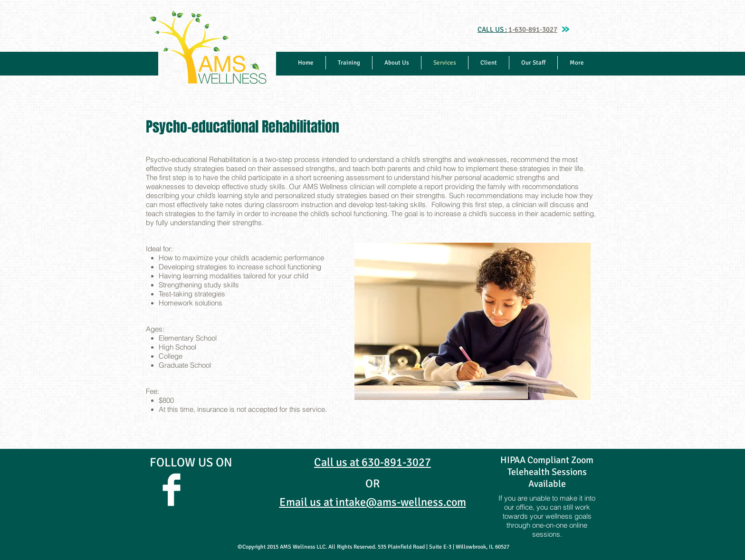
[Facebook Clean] (172, 490)
